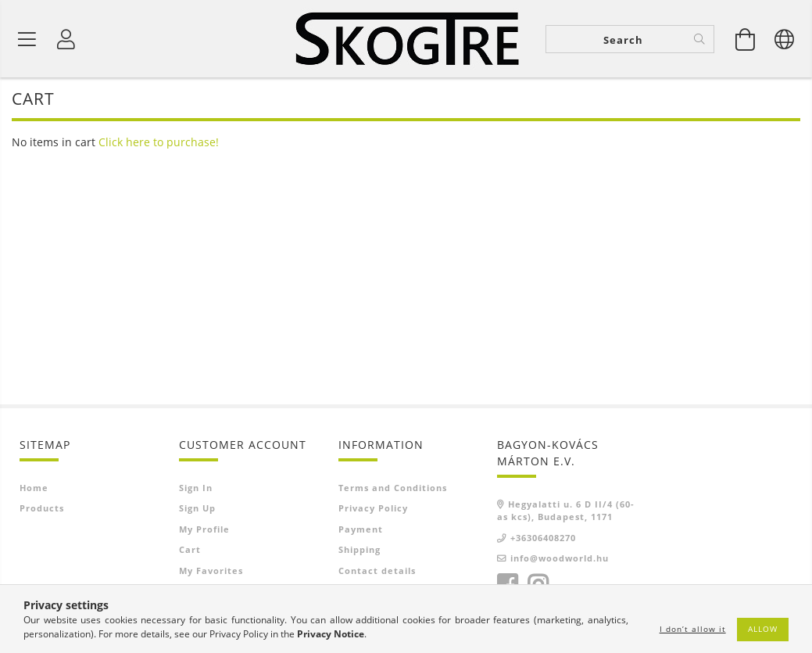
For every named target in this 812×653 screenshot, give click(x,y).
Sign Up (197, 508)
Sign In (196, 488)
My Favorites (211, 570)
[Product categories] (27, 39)
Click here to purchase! (159, 142)
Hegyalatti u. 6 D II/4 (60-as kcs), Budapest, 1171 (566, 511)
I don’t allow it (693, 629)
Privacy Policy (373, 508)
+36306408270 (543, 538)
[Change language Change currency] (785, 39)
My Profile (204, 529)
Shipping (359, 549)
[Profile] (66, 39)
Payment (361, 529)
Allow (763, 629)
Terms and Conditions (393, 488)
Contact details (377, 570)
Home (34, 488)
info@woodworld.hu (560, 558)
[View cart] (746, 39)
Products (42, 508)
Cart (190, 549)
